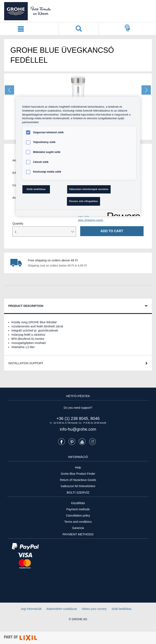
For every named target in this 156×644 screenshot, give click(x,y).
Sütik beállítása (122, 609)
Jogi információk (31, 609)
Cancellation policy (78, 515)
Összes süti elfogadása (83, 201)
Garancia (78, 528)
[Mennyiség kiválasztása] (44, 232)
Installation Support (26, 363)
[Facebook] (62, 442)
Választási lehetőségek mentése (89, 189)
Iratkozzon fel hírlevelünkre (78, 486)
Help (78, 467)
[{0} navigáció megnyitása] (21, 29)
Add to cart (112, 231)
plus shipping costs (91, 220)
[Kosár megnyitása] (126, 29)
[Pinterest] (72, 442)
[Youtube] (82, 442)
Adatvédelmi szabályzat (62, 609)
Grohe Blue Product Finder (78, 474)
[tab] (78, 306)
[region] (78, 156)
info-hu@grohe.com (78, 429)
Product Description (26, 306)
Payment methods (78, 509)
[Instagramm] (92, 442)
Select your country (94, 609)
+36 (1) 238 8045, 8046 (78, 418)
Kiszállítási (78, 503)
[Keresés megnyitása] (79, 29)
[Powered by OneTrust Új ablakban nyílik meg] (122, 213)
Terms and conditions (78, 522)
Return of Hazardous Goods (78, 480)
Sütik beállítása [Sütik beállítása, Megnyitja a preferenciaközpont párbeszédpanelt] (36, 189)
